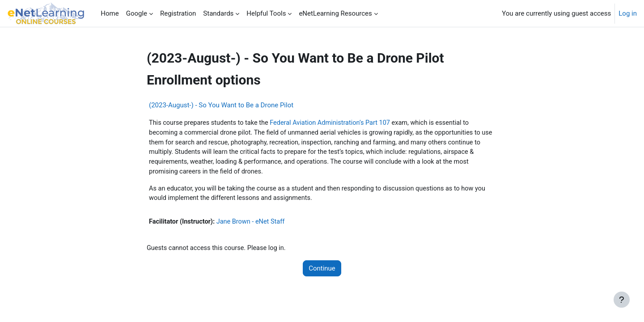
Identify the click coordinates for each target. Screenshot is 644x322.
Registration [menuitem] (178, 13)
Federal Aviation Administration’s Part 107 (336, 123)
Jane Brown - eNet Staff (254, 225)
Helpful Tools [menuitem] (266, 13)
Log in (628, 13)
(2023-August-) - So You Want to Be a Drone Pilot (221, 105)
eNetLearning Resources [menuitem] (335, 13)
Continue (322, 271)
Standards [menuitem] (218, 13)
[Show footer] (622, 300)
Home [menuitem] (110, 13)
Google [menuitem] (137, 13)
